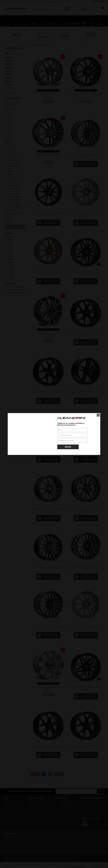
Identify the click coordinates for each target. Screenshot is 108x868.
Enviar (68, 447)
